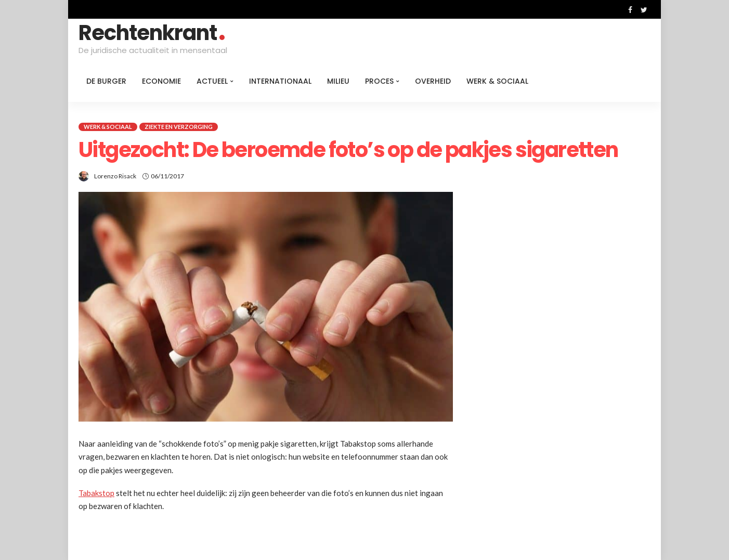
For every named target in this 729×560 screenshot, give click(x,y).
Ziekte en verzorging (179, 127)
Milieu (338, 81)
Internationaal (280, 81)
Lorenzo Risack (115, 176)
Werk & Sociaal (497, 81)
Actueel (212, 81)
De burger (106, 81)
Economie (161, 81)
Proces (379, 81)
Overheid (433, 81)
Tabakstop (96, 493)
